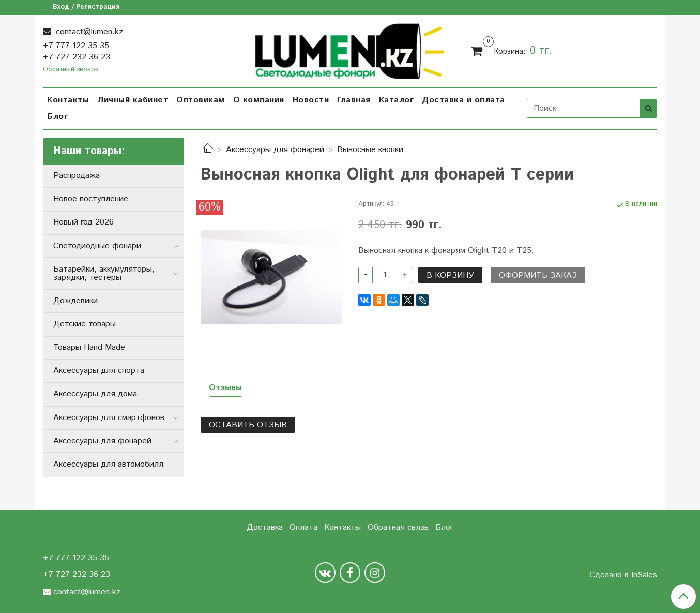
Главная (354, 100)
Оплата (303, 527)
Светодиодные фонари (97, 246)
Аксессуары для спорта (99, 371)
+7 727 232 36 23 (77, 57)
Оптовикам (201, 100)
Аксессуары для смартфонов (109, 418)
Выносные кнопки (370, 150)
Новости (311, 100)
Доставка (265, 527)
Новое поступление (91, 199)
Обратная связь (398, 527)
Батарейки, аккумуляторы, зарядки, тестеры (104, 273)
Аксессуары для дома (95, 394)
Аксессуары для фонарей (275, 150)
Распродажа (77, 176)
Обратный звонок (71, 70)
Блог (57, 117)
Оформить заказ (538, 275)
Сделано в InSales (623, 575)
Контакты (68, 100)
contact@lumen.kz (88, 32)
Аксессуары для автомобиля (108, 464)
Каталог (397, 100)
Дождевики (75, 301)
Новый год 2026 (83, 222)
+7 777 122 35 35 (76, 46)
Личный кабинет (133, 100)
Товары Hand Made (89, 347)
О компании (259, 100)
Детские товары (85, 324)
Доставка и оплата (463, 100)
